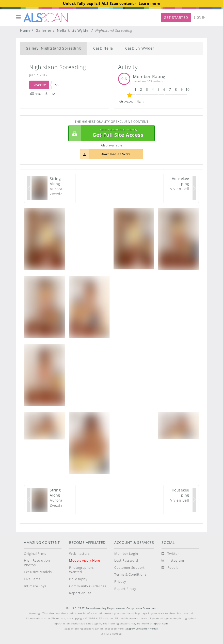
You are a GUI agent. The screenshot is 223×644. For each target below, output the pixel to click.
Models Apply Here (85, 560)
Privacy (120, 582)
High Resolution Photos (37, 563)
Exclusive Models (38, 572)
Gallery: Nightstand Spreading (53, 48)
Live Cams (32, 579)
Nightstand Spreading (58, 67)
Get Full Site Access (110, 133)
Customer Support (129, 568)
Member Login (126, 554)
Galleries (44, 30)
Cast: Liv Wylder (140, 48)
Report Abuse (80, 593)
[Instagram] (173, 561)
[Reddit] (170, 568)
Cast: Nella (103, 48)
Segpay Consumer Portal (142, 629)
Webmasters (79, 554)
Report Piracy (125, 589)
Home (25, 30)
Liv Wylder (81, 30)
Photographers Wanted (81, 570)
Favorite (39, 85)
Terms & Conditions (130, 574)
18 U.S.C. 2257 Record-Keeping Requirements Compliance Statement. (112, 608)
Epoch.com (161, 624)
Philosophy (78, 579)
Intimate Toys (35, 586)
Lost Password (126, 560)
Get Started (176, 17)
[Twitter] (170, 554)
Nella (62, 30)
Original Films (35, 554)
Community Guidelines (88, 586)
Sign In (200, 17)
